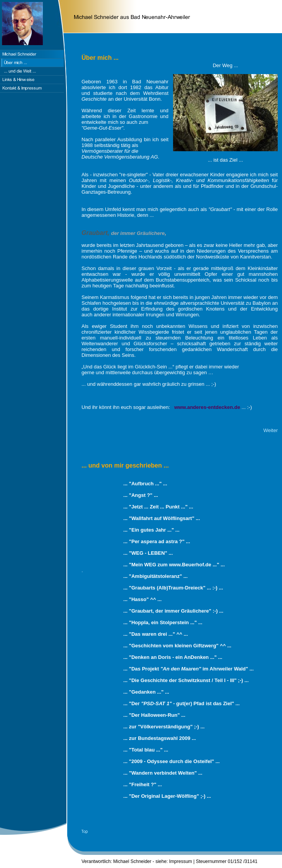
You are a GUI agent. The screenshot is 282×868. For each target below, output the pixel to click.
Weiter (271, 430)
